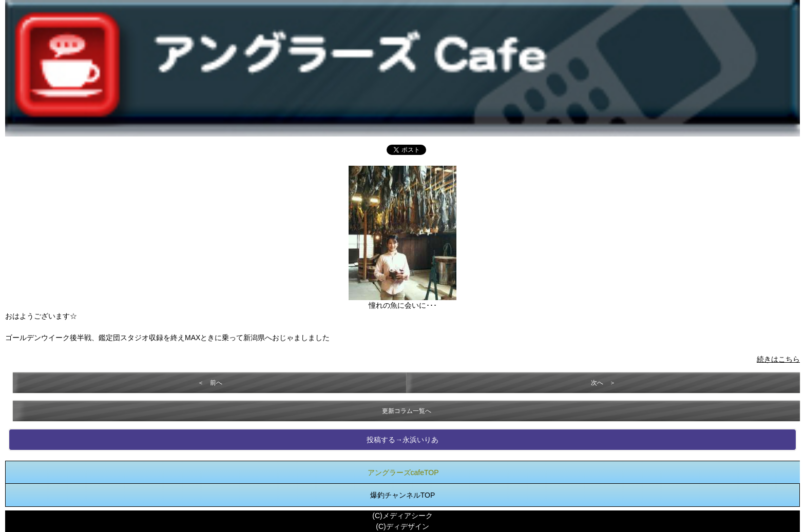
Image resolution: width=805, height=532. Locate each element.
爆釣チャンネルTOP (403, 495)
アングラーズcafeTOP (403, 472)
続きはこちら (778, 359)
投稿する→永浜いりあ (402, 440)
